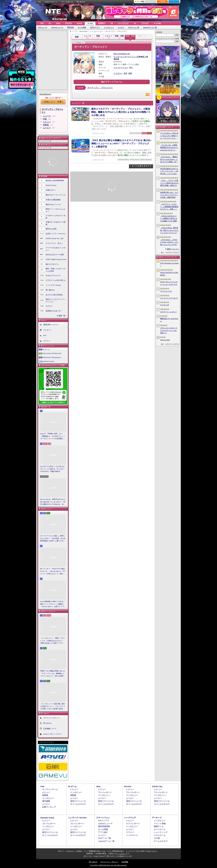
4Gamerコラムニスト (53, 275)
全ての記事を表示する (142, 166)
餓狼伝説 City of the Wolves (169, 320)
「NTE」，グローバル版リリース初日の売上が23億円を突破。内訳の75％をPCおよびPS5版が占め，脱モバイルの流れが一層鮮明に (169, 183)
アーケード (157, 818)
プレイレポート (105, 792)
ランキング (174, 2)
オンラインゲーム (50, 789)
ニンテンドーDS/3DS (77, 818)
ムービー (121, 27)
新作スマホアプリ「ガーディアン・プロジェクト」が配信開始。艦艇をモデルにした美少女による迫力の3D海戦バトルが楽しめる (121, 112)
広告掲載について (50, 728)
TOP (42, 23)
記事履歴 (162, 2)
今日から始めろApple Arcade (56, 259)
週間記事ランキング (51, 324)
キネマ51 (49, 306)
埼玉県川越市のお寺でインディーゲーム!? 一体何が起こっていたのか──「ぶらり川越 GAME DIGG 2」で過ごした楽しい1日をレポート (169, 171)
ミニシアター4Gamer (53, 285)
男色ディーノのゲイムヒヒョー (56, 210)
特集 (45, 119)
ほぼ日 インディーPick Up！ (56, 234)
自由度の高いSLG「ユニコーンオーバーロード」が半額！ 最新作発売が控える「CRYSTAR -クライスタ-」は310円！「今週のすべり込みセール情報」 (169, 195)
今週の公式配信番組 (53, 200)
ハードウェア (123, 23)
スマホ (90, 23)
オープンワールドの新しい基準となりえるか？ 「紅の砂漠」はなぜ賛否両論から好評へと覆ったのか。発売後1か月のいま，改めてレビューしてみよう (53, 539)
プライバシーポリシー (52, 718)
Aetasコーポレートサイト (53, 734)
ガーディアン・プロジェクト (100, 88)
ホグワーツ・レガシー (168, 312)
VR (112, 23)
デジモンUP (165, 305)
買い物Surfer (50, 290)
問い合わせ (81, 2)
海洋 (126, 73)
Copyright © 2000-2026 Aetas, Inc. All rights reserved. (108, 865)
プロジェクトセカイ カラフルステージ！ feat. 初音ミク (169, 330)
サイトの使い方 (67, 2)
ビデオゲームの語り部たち (56, 280)
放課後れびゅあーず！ (54, 311)
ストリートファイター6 (169, 298)
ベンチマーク (132, 835)
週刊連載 (46, 801)
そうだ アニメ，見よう (54, 243)
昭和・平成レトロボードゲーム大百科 (56, 270)
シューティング (161, 832)
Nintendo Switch (49, 361)
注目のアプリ (95, 27)
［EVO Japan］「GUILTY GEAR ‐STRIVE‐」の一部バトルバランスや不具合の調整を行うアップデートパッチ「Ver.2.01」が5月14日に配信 (169, 242)
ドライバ (47, 341)
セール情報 (82, 27)
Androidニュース (57, 27)
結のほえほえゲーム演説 (55, 254)
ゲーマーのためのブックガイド (56, 249)
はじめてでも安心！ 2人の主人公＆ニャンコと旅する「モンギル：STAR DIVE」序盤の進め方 (53, 469)
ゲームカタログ (161, 841)
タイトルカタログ (78, 804)
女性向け (102, 23)
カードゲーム (160, 829)
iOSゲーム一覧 (134, 27)
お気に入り (151, 2)
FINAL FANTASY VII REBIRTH (169, 274)
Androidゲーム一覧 (150, 27)
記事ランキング (49, 807)
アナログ (145, 23)
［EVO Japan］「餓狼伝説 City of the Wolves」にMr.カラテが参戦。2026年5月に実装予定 (169, 159)
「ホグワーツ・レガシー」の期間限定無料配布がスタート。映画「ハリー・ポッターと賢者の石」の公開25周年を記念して (169, 207)
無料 (130, 73)
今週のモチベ (51, 190)
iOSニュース (43, 27)
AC (135, 23)
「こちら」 (122, 854)
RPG (131, 67)
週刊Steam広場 (51, 229)
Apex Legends (165, 340)
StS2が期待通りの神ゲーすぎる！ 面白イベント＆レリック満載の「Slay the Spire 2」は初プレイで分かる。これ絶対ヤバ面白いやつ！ (53, 604)
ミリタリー (118, 73)
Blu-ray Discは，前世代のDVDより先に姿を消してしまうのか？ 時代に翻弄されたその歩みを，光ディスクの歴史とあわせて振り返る (53, 502)
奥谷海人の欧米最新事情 (55, 180)
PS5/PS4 (68, 23)
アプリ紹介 (103, 832)
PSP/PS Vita (157, 786)
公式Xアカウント (51, 2)
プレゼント (47, 330)
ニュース (47, 116)
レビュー (47, 122)
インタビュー (109, 27)
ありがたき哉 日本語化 (54, 295)
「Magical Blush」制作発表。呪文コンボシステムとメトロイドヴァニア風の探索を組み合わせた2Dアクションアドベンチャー (169, 230)
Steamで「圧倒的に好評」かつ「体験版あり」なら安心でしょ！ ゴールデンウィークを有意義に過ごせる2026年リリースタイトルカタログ (53, 436)
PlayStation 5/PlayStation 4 (52, 357)
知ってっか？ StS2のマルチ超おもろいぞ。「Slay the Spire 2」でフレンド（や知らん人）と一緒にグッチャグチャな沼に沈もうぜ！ (53, 571)
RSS (39, 2)
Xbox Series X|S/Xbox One (52, 353)
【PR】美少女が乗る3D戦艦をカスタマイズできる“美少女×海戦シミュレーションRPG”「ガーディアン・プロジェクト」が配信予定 (121, 144)
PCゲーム (46, 349)
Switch (79, 23)
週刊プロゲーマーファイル (56, 195)
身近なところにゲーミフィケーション (56, 301)
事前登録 (71, 27)
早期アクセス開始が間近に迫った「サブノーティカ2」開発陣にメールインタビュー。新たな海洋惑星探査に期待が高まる (53, 674)
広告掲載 (125, 862)
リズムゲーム (160, 835)
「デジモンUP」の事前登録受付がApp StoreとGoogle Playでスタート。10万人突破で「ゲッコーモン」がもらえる (169, 148)
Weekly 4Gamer (51, 185)
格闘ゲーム (159, 826)
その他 (157, 838)
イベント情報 (160, 824)
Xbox (58, 23)
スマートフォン (103, 818)
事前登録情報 (104, 826)
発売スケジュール (78, 801)
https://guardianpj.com (122, 54)
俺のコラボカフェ (52, 264)
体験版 (46, 125)
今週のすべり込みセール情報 (56, 223)
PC (50, 23)
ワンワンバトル (166, 291)
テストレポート (133, 824)
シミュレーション (121, 67)
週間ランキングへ (173, 249)
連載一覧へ (63, 316)
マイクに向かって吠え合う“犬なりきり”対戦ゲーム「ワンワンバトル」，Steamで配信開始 (169, 136)
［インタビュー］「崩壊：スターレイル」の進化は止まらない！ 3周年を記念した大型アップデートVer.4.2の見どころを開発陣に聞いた (53, 641)
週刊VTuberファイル (53, 205)
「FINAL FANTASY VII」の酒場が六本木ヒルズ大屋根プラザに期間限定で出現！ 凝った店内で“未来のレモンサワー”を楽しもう (169, 219)
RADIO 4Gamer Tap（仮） (55, 238)
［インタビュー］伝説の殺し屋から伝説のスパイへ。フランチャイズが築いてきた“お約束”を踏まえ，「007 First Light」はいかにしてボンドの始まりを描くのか (53, 706)
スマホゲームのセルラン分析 (56, 217)
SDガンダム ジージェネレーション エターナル (169, 283)
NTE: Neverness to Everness (169, 264)
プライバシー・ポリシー (109, 862)
